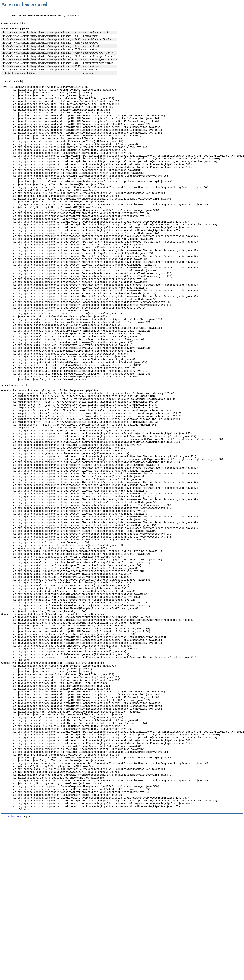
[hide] (23, 23)
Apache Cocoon (14, 976)
